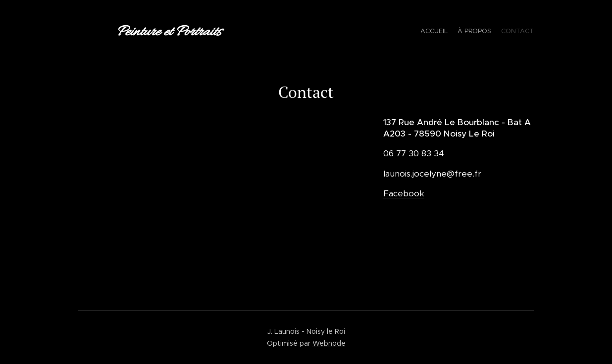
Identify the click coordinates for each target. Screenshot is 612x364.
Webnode (329, 343)
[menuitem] (515, 32)
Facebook (404, 193)
